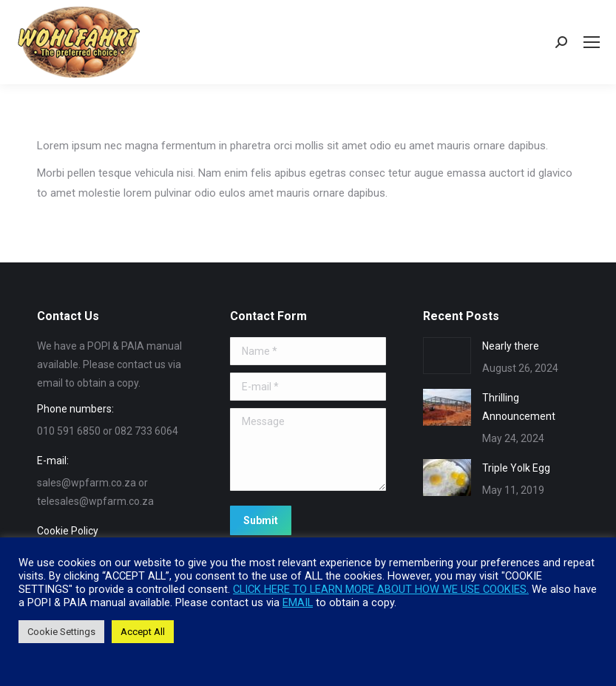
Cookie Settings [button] (61, 632)
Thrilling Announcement (519, 407)
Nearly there (511, 346)
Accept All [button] (143, 632)
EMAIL (298, 602)
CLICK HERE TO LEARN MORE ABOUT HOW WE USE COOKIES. (381, 589)
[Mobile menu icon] (592, 42)
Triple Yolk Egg (516, 468)
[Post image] (447, 356)
